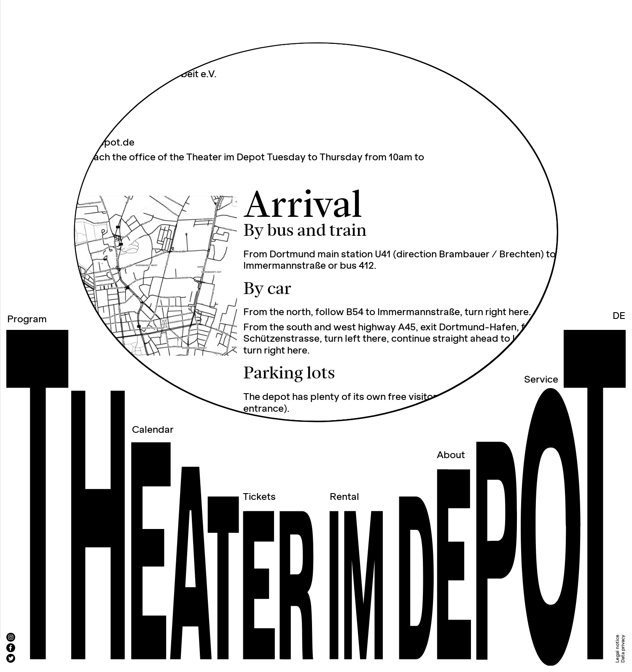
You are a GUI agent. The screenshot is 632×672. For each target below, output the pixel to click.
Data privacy (623, 649)
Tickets (259, 497)
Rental (344, 497)
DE (619, 316)
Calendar (153, 430)
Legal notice (617, 649)
